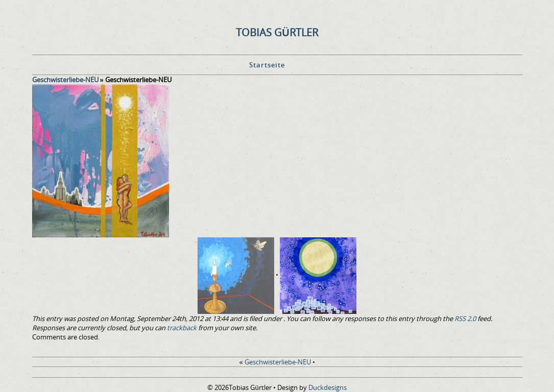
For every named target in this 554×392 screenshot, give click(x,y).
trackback (182, 328)
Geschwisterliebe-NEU (65, 80)
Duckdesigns (328, 387)
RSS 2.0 (465, 318)
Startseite (267, 65)
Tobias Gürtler (277, 32)
